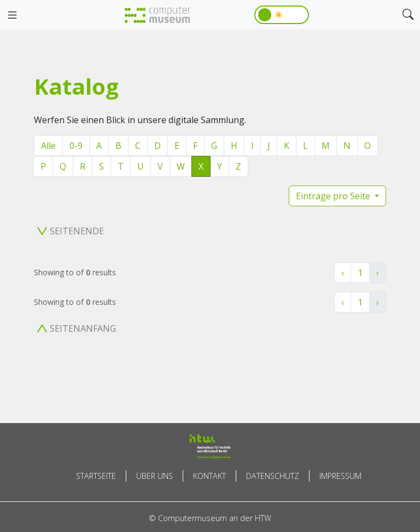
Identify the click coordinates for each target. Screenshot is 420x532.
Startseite (96, 476)
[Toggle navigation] (12, 15)
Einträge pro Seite (334, 196)
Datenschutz (273, 476)
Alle (48, 146)
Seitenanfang (77, 328)
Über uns (154, 476)
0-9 (76, 146)
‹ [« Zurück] (343, 273)
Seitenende (71, 231)
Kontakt (209, 476)
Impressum (340, 476)
